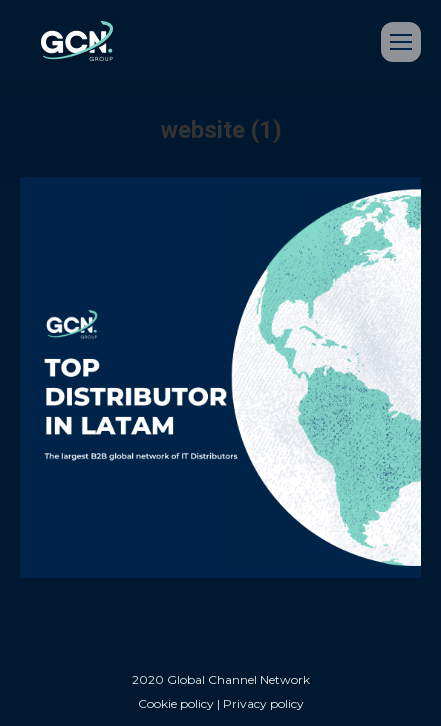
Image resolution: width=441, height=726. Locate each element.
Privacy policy (263, 703)
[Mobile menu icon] (401, 42)
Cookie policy (176, 703)
